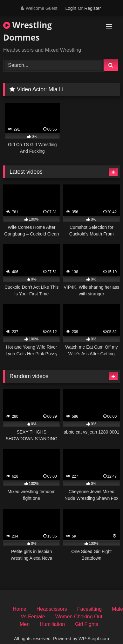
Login (71, 8)
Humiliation (52, 624)
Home (20, 609)
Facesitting (89, 609)
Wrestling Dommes (27, 31)
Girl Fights (87, 624)
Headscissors (52, 609)
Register (92, 8)
